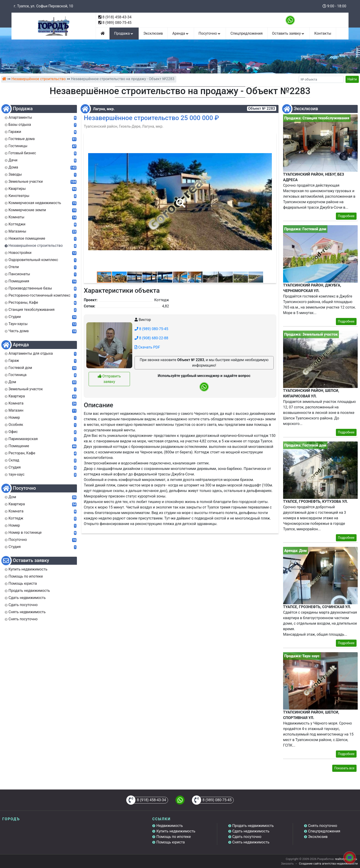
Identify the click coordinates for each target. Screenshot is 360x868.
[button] (180, 200)
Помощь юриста (170, 842)
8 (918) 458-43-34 (117, 17)
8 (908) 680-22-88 (151, 338)
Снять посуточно (323, 826)
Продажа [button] (124, 33)
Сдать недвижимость (251, 831)
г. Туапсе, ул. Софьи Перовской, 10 (43, 6)
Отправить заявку (109, 379)
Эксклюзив (153, 33)
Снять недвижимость (251, 842)
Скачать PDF (147, 347)
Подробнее (346, 216)
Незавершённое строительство (39, 79)
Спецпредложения (247, 33)
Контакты (323, 33)
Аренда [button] (181, 33)
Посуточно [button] (210, 33)
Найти (352, 79)
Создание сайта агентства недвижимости (328, 864)
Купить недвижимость (176, 831)
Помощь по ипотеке (174, 837)
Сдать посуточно (247, 837)
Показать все (344, 768)
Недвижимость (170, 826)
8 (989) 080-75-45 (117, 23)
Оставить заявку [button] (288, 33)
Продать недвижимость (253, 826)
